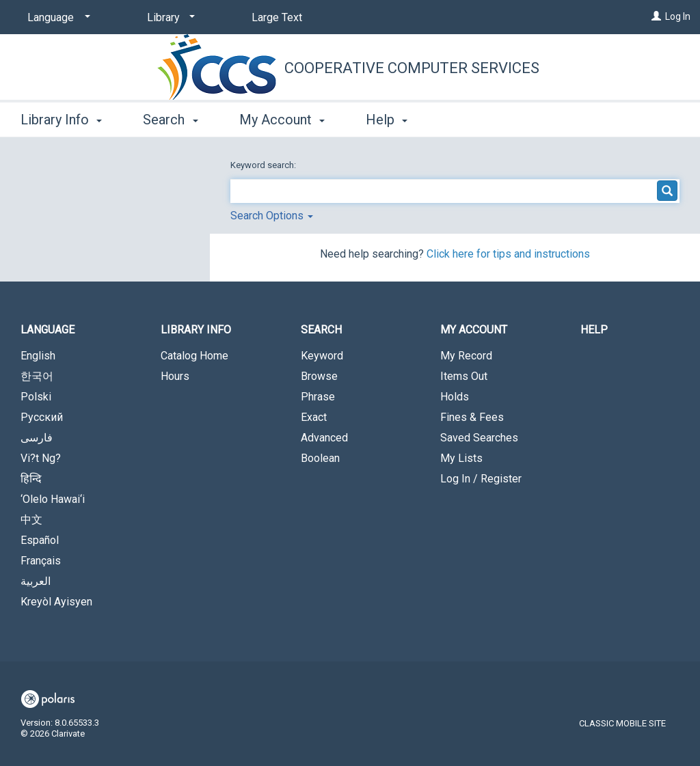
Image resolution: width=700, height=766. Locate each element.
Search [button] (170, 120)
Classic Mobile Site (622, 723)
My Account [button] (282, 120)
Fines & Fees (472, 417)
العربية (36, 581)
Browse (319, 376)
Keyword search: (264, 165)
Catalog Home (194, 356)
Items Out (464, 376)
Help (594, 330)
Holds (455, 397)
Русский (42, 417)
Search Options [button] (272, 216)
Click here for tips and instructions (508, 254)
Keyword (322, 356)
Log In (678, 16)
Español (40, 540)
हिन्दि (31, 479)
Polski (36, 397)
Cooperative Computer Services (412, 68)
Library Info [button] (61, 120)
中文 (31, 520)
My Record (466, 356)
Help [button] (387, 120)
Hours (175, 376)
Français (41, 561)
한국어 (37, 376)
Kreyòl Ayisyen (56, 602)
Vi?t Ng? (41, 458)
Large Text (277, 17)
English (38, 356)
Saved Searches (479, 438)
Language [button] (48, 330)
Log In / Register (481, 479)
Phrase (318, 397)
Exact (314, 417)
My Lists (461, 458)
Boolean (320, 458)
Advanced (324, 438)
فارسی (37, 438)
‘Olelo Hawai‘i (53, 499)
